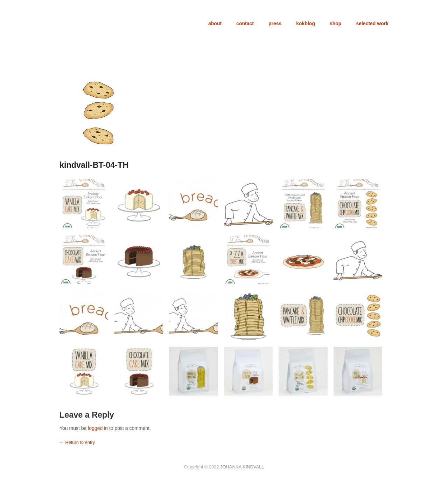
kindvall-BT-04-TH (94, 165)
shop (335, 23)
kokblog (306, 23)
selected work (372, 23)
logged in (98, 428)
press (275, 23)
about (215, 23)
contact (245, 23)
